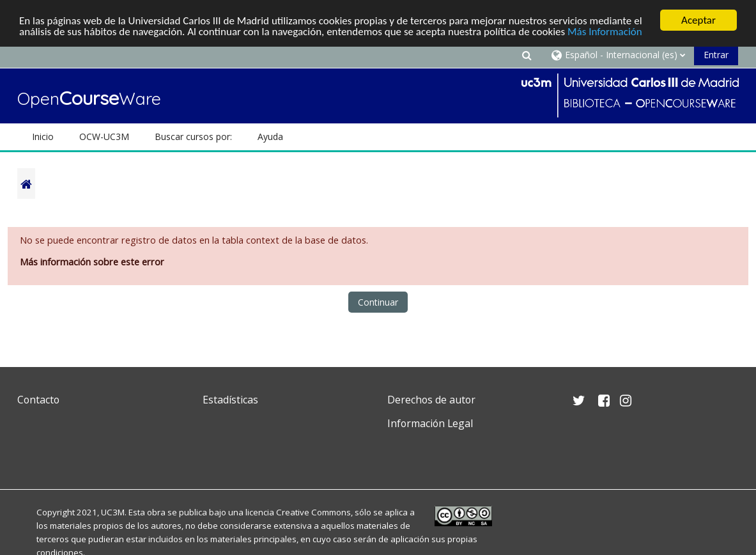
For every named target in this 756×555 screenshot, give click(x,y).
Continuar (378, 302)
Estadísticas (230, 400)
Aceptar (698, 20)
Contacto (38, 400)
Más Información (605, 32)
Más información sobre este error (92, 262)
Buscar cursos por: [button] (193, 137)
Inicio (43, 137)
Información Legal (430, 423)
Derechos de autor (431, 400)
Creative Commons (313, 512)
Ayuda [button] (270, 137)
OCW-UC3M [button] (104, 137)
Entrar (716, 55)
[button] (527, 55)
